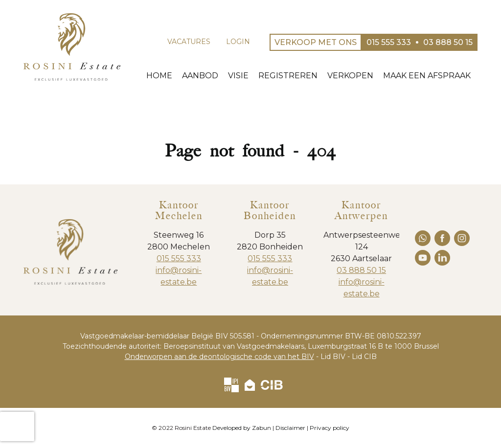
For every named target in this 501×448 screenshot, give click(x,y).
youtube (423, 258)
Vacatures (189, 42)
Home (165, 76)
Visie (244, 76)
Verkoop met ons (316, 42)
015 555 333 (179, 258)
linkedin (442, 258)
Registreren (294, 76)
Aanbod (206, 76)
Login (238, 42)
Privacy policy (330, 428)
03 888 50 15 (361, 270)
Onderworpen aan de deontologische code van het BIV (219, 357)
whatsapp (423, 238)
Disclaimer (290, 428)
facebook (442, 238)
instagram (462, 238)
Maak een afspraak (433, 76)
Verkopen (356, 76)
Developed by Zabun (242, 428)
